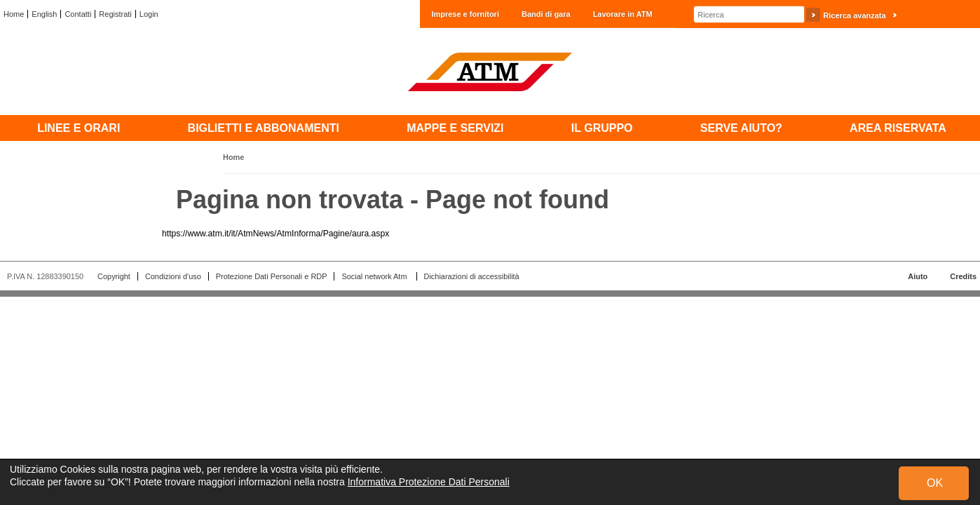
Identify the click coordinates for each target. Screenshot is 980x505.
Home (14, 14)
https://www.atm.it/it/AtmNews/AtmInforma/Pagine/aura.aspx (275, 234)
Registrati (115, 14)
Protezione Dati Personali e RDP (272, 276)
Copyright (114, 276)
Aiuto (918, 276)
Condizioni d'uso (173, 276)
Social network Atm (375, 276)
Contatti (78, 14)
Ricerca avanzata (854, 15)
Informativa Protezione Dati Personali (429, 482)
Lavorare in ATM (623, 14)
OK (935, 483)
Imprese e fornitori (465, 14)
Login (149, 14)
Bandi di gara (546, 14)
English (44, 14)
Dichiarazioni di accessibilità (472, 276)
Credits (963, 276)
